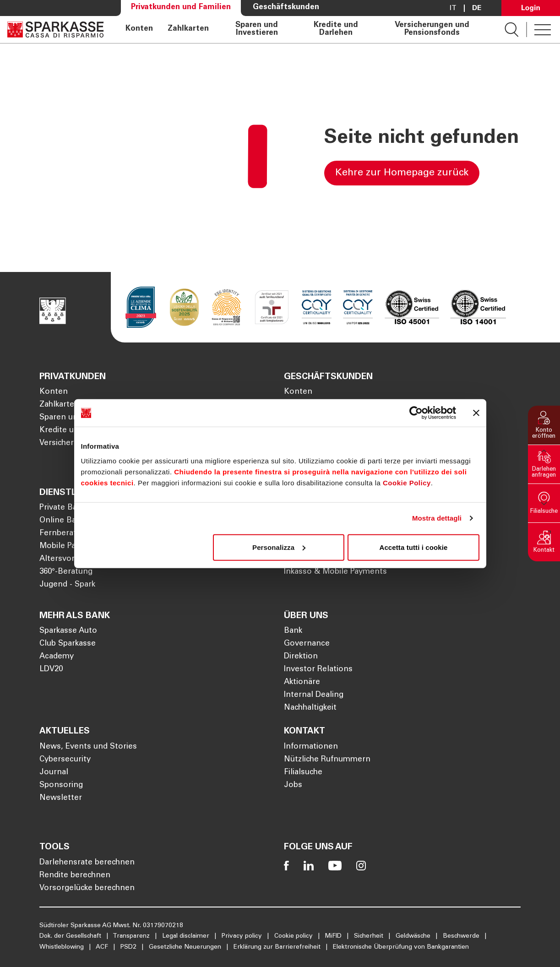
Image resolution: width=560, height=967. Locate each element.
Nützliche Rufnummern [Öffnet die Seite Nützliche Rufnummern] (327, 760)
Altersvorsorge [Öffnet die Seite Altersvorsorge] (68, 559)
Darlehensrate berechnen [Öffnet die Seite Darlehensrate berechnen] (87, 863)
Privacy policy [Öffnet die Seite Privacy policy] (243, 936)
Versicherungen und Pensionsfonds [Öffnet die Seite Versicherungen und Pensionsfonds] (432, 30)
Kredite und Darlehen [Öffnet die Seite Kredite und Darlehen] (336, 30)
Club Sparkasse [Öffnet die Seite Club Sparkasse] (68, 644)
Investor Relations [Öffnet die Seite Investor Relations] (318, 670)
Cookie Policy (407, 482)
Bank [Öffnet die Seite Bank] (293, 631)
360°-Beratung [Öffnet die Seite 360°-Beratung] (66, 572)
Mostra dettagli (437, 518)
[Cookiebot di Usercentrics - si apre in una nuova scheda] (416, 413)
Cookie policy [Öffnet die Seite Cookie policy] (294, 936)
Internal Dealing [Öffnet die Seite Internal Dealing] (314, 695)
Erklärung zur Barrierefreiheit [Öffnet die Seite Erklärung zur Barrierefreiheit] (278, 947)
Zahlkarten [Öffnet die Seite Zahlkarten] (188, 29)
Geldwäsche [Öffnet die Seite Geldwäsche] (414, 936)
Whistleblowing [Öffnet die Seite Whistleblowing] (63, 947)
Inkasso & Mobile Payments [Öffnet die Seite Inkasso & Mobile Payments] (335, 572)
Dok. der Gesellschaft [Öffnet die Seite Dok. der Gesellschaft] (71, 936)
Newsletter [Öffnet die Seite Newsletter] (61, 798)
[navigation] (304, 30)
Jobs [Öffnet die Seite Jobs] (293, 785)
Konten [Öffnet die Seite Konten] (139, 29)
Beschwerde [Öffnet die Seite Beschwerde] (462, 936)
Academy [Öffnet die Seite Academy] (57, 657)
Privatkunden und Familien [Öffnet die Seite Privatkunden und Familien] (181, 8)
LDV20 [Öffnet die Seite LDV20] (51, 670)
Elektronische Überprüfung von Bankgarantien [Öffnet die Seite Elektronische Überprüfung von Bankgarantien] (401, 947)
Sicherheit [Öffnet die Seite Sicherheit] (370, 936)
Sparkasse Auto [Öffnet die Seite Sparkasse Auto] (68, 631)
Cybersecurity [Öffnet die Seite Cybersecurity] (65, 760)
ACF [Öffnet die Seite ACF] (103, 947)
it (453, 8)
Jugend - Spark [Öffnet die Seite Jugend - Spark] (67, 585)
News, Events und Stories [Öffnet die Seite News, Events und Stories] (88, 747)
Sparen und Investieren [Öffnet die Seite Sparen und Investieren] (257, 30)
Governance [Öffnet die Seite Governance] (307, 644)
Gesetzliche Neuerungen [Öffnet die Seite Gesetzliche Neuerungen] (186, 947)
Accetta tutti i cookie (414, 547)
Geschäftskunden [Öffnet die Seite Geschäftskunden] (286, 8)
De (477, 8)
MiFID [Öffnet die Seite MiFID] (334, 936)
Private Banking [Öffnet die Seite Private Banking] (68, 508)
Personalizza (279, 547)
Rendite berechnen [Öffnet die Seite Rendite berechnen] (75, 876)
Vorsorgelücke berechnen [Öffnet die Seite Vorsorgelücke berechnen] (87, 888)
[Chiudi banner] (476, 413)
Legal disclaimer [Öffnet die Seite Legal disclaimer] (187, 936)
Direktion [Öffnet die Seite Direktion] (301, 657)
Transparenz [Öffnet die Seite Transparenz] (132, 936)
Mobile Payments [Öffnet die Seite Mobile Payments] (72, 546)
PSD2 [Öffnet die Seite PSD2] (129, 947)
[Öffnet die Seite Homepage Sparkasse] (55, 30)
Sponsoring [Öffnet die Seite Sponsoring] (61, 785)
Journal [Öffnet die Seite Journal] (54, 773)
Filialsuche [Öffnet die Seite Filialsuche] (303, 773)
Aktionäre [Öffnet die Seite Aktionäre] (302, 682)
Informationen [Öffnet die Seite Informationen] (311, 747)
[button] (544, 425)
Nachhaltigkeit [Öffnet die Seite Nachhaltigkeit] (310, 708)
